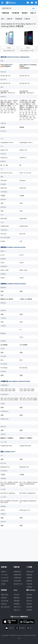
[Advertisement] (19, 544)
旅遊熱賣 (4, 598)
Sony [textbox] (9, 48)
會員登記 (29, 604)
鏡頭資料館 (17, 575)
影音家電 (29, 584)
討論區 (3, 584)
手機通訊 (29, 578)
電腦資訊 (29, 581)
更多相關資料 (6, 66)
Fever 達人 (5, 575)
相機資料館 (17, 572)
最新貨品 (17, 598)
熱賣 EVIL (17, 610)
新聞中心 (4, 572)
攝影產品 (29, 575)
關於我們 (29, 595)
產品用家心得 (18, 584)
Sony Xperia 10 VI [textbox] (9, 51)
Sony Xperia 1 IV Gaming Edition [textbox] (29, 51)
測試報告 (25, 13)
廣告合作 (29, 601)
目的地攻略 (5, 601)
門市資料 (17, 595)
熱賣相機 (17, 601)
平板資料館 (15, 13)
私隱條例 (29, 610)
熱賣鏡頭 (17, 604)
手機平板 (9, 19)
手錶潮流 (29, 587)
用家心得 (33, 13)
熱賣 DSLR (17, 607)
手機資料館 (5, 13)
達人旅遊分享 (5, 607)
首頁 (2, 19)
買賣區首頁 (30, 572)
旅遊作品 (4, 604)
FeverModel (5, 578)
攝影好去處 (5, 595)
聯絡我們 (29, 598)
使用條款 (29, 607)
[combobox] (10, 48)
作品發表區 (5, 581)
